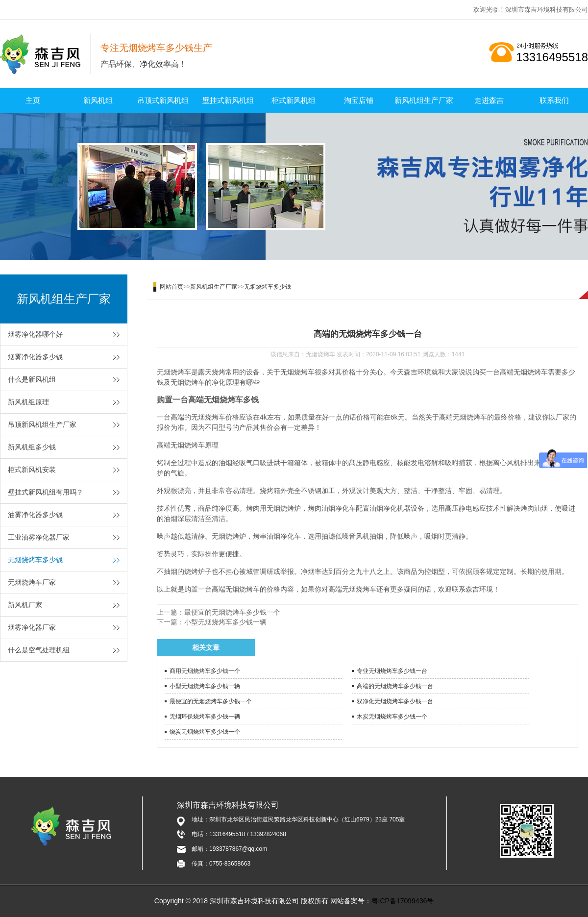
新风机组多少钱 (32, 447)
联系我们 (554, 100)
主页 (33, 100)
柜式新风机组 (294, 100)
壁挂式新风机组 (228, 100)
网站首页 (171, 287)
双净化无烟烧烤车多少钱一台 (395, 701)
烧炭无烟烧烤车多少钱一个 (205, 732)
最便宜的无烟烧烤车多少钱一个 (232, 612)
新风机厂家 (25, 605)
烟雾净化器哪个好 (35, 334)
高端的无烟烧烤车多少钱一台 (395, 686)
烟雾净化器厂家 (32, 627)
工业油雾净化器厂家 (39, 537)
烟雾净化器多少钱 (35, 357)
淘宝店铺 (359, 100)
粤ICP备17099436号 (403, 901)
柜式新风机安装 (32, 470)
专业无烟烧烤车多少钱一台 (392, 671)
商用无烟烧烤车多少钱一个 (205, 671)
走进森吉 (489, 100)
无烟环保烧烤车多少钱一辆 (205, 717)
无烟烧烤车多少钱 (35, 560)
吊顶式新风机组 (163, 100)
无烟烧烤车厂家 (32, 582)
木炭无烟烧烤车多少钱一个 (392, 717)
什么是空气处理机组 (39, 650)
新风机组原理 (28, 402)
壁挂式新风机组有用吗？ (46, 492)
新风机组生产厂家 (424, 100)
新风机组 (98, 100)
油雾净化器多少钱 (35, 515)
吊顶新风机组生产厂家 (42, 424)
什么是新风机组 (32, 379)
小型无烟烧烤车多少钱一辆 (225, 622)
